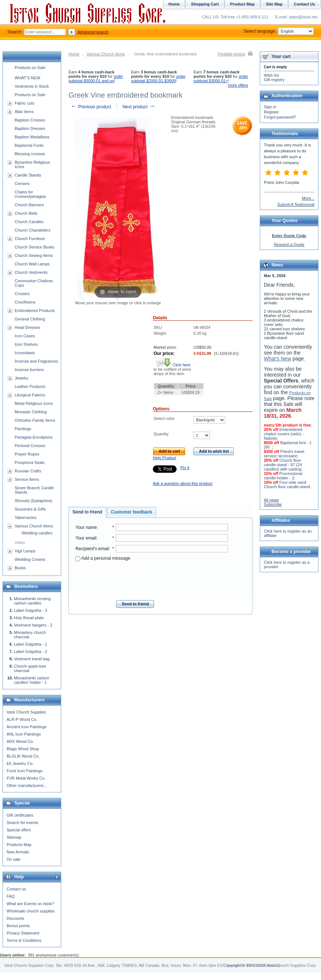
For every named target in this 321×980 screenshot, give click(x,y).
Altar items (24, 112)
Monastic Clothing (31, 412)
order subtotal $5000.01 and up (96, 79)
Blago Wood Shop (23, 749)
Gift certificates (20, 815)
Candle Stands (28, 175)
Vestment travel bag (32, 659)
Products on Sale (30, 68)
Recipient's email (92, 549)
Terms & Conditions (24, 940)
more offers (238, 85)
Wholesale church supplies (31, 911)
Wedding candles (37, 533)
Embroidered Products (35, 311)
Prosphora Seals (29, 462)
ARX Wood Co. (20, 741)
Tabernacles (25, 518)
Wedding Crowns (30, 559)
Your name (86, 527)
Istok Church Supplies (26, 712)
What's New (277, 359)
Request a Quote (289, 244)
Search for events (22, 823)
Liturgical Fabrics (30, 395)
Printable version (232, 54)
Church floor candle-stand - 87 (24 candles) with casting (283, 465)
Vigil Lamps (25, 551)
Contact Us (305, 4)
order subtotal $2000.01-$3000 (158, 79)
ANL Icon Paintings (24, 734)
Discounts (15, 918)
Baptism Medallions (32, 137)
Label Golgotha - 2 (31, 651)
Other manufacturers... (27, 785)
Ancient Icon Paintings (27, 727)
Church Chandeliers (32, 230)
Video (20, 542)
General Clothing (30, 319)
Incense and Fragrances (36, 361)
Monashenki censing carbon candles (32, 601)
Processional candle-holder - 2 (283, 476)
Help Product (165, 458)
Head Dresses (27, 327)
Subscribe (273, 504)
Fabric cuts (25, 103)
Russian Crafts (28, 471)
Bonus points (18, 926)
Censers (22, 184)
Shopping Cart (205, 4)
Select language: (279, 31)
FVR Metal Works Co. (26, 778)
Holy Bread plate (29, 618)
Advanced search (93, 32)
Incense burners (29, 370)
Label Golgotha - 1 (31, 644)
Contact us (16, 889)
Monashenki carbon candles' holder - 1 (32, 680)
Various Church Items (106, 54)
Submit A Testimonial (296, 204)
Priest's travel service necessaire (284, 454)
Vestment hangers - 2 (33, 625)
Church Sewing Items (34, 255)
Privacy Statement (23, 933)
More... (308, 198)
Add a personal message (103, 558)
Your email (86, 538)
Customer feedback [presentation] (132, 512)
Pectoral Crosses (30, 446)
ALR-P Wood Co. (22, 719)
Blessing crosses (30, 154)
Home (74, 54)
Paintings (23, 429)
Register (271, 112)
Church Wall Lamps (32, 264)
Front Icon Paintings (25, 771)
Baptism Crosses (30, 120)
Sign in (270, 107)
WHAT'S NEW (27, 78)
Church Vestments (31, 272)
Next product (139, 107)
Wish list (271, 75)
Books (20, 568)
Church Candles (29, 222)
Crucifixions (25, 302)
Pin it (185, 468)
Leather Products (30, 386)
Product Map (242, 4)
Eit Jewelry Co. (20, 763)
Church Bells (26, 213)
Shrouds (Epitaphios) (34, 501)
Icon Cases (25, 336)
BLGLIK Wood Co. (23, 756)
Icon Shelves (26, 344)
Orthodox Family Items (35, 420)
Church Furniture (30, 239)
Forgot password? (280, 117)
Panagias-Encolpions (34, 437)
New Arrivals (18, 852)
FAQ (11, 896)
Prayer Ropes (27, 454)
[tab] (87, 512)
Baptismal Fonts (29, 145)
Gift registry (274, 80)
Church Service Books (35, 247)
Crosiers (22, 294)
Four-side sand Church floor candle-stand (287, 484)
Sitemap (14, 837)
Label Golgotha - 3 (31, 610)
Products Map (19, 845)
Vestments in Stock (32, 86)
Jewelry (21, 378)
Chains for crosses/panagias (30, 194)
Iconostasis (25, 353)
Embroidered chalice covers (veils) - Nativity (284, 434)
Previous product (91, 107)
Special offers (19, 830)
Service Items (27, 479)
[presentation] (152, 578)
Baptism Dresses (30, 128)
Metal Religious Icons (34, 403)
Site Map (274, 4)
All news (271, 500)
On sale (14, 859)
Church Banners (29, 205)
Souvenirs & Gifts (30, 509)
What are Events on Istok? (30, 904)
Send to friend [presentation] (87, 512)
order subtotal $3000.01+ (221, 79)
